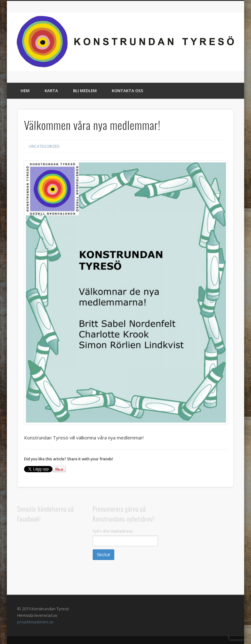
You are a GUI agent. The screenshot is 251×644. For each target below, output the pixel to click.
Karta (51, 91)
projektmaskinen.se (35, 622)
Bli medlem (85, 91)
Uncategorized (44, 146)
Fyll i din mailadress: (113, 531)
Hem (25, 91)
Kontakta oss (128, 91)
